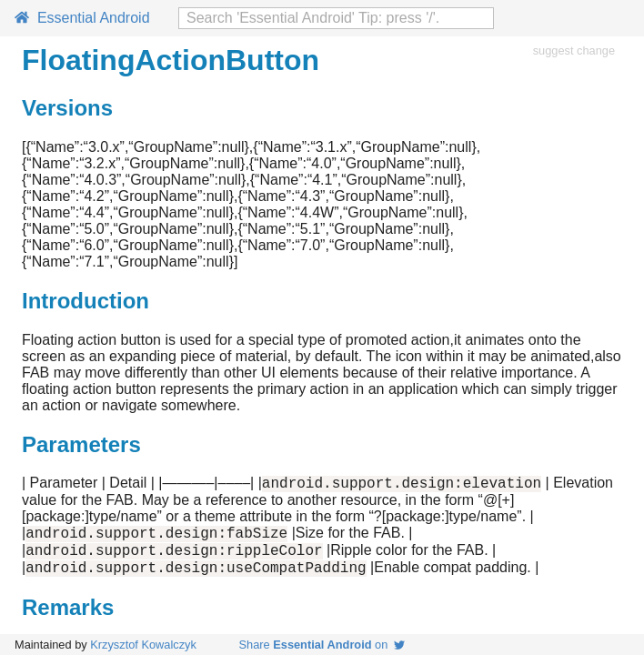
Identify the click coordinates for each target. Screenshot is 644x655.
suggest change (574, 50)
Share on (322, 645)
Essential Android (82, 18)
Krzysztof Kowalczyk (143, 645)
